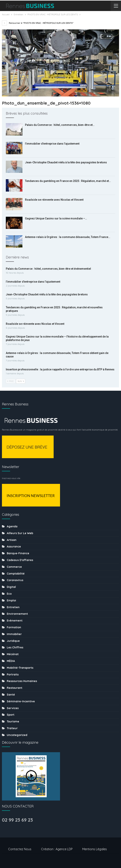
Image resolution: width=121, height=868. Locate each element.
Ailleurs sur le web (20, 533)
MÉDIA (11, 661)
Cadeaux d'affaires (20, 560)
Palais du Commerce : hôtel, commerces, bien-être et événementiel (48, 269)
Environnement (17, 614)
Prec (11, 381)
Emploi (11, 600)
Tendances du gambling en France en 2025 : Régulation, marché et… (68, 181)
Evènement (15, 621)
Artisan (12, 540)
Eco (9, 594)
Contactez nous (20, 849)
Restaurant (15, 688)
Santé (11, 695)
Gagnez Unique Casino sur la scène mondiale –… (56, 218)
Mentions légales (95, 849)
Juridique (13, 641)
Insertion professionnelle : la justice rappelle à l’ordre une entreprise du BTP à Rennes (60, 369)
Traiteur (12, 728)
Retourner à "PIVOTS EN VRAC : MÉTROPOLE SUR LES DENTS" (38, 23)
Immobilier (14, 634)
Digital (11, 587)
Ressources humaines (22, 681)
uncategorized (17, 735)
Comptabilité (16, 574)
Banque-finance (18, 553)
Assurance (14, 547)
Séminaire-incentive (21, 701)
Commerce (14, 567)
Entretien (13, 607)
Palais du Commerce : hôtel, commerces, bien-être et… (60, 125)
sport (11, 715)
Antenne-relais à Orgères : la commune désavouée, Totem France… (68, 237)
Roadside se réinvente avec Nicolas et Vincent (54, 200)
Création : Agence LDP (57, 849)
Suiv (21, 381)
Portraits (13, 674)
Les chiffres (15, 647)
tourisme (13, 721)
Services (13, 708)
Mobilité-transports (20, 668)
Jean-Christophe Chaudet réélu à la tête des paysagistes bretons (66, 162)
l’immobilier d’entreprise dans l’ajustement (52, 144)
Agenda (12, 526)
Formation (14, 627)
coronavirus (15, 580)
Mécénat (13, 654)
